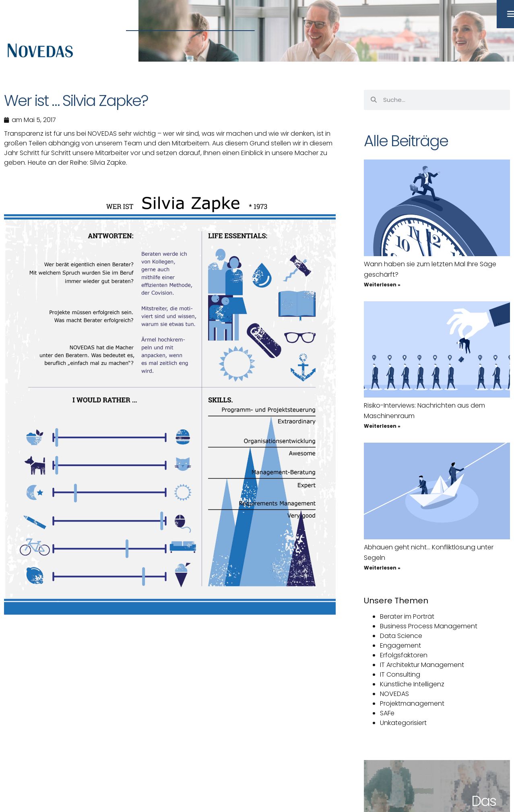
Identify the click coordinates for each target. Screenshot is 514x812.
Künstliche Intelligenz (412, 684)
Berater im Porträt (407, 616)
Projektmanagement (412, 703)
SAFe (387, 713)
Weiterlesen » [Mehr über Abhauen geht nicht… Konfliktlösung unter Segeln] (382, 568)
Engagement (400, 645)
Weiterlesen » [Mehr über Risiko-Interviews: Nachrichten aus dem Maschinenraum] (382, 426)
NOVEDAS (394, 694)
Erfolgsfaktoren (404, 655)
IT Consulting (400, 674)
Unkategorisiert (403, 723)
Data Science (401, 636)
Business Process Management (429, 626)
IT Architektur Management (422, 665)
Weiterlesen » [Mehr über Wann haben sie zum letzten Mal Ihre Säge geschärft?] (382, 285)
